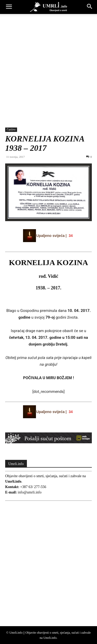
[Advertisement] (48, 65)
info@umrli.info (30, 492)
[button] (9, 7)
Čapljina (11, 129)
